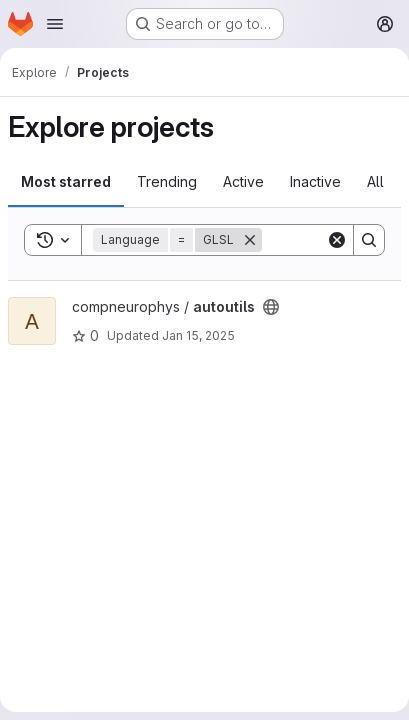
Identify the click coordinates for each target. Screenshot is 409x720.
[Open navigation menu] (55, 24)
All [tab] (375, 181)
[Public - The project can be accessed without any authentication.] (271, 307)
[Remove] (250, 240)
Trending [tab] (167, 181)
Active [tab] (243, 181)
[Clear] (337, 240)
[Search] (369, 240)
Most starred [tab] (66, 181)
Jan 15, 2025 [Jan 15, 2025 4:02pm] (198, 335)
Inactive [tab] (315, 181)
